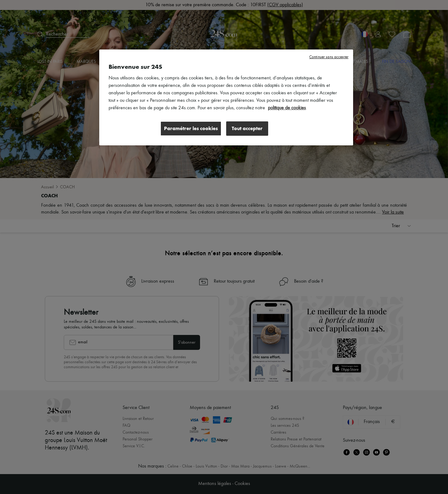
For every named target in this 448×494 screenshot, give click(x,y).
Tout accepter (247, 128)
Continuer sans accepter (329, 57)
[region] (226, 97)
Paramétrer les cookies (191, 128)
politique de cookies (287, 108)
